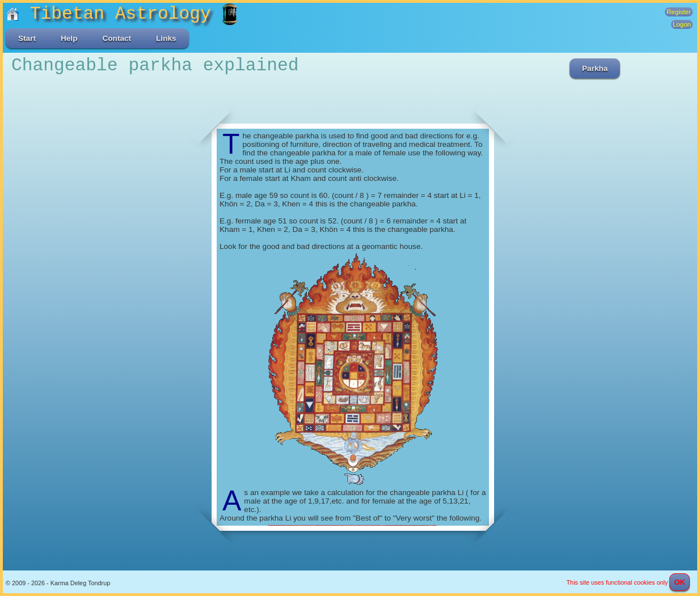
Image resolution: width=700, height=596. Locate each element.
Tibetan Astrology (114, 14)
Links (166, 38)
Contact (117, 38)
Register (679, 12)
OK (680, 582)
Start (27, 38)
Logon (682, 24)
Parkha (595, 68)
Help (69, 38)
